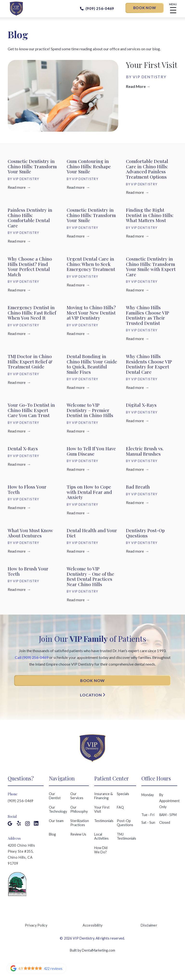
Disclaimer (149, 925)
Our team (56, 821)
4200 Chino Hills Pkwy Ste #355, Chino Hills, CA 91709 (21, 854)
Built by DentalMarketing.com (92, 950)
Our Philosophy (79, 809)
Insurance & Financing (103, 796)
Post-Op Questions (125, 823)
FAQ (120, 807)
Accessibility (93, 925)
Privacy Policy (36, 925)
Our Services (77, 796)
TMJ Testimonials (126, 836)
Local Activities (101, 836)
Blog (52, 834)
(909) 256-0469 (21, 801)
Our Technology (58, 809)
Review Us (78, 834)
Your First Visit (102, 809)
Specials (123, 794)
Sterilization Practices (80, 823)
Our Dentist (55, 796)
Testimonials (104, 821)
